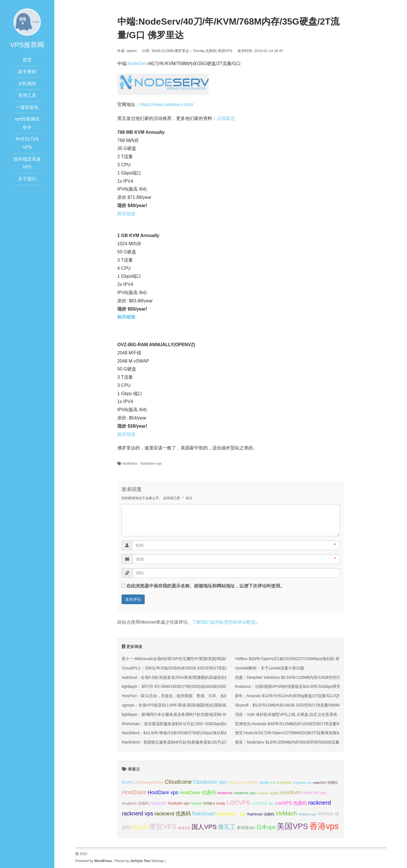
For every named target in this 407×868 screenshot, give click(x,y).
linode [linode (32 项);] (221, 804)
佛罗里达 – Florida (189, 51)
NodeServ (138, 63)
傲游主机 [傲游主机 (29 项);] (184, 828)
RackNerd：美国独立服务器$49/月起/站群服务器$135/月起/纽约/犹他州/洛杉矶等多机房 (199, 742)
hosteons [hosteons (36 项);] (225, 793)
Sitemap (157, 861)
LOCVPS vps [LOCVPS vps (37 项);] (263, 803)
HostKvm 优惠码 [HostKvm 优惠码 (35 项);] (135, 803)
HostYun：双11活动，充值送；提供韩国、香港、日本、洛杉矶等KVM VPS (188, 696)
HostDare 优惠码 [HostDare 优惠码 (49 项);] (198, 792)
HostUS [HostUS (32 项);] (197, 804)
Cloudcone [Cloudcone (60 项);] (178, 782)
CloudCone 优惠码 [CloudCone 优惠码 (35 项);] (243, 782)
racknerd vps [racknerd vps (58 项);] (138, 813)
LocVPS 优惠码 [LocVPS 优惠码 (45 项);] (291, 803)
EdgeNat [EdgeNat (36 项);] (284, 782)
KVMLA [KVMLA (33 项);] (209, 804)
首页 (27, 60)
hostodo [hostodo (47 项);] (158, 803)
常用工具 (27, 95)
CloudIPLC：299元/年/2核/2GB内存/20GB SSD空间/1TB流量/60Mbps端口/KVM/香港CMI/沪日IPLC (209, 668)
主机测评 (27, 84)
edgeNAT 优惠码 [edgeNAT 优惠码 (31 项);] (325, 783)
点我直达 (226, 118)
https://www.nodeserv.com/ (167, 105)
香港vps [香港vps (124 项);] (324, 826)
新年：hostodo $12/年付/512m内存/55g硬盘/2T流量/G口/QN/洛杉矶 (294, 696)
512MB (167, 51)
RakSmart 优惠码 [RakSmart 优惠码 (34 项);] (261, 814)
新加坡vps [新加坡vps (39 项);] (246, 828)
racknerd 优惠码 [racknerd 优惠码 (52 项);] (173, 814)
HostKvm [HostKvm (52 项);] (291, 792)
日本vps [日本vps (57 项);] (266, 827)
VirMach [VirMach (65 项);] (286, 813)
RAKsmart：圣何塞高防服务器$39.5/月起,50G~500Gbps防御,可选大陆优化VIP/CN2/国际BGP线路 (208, 724)
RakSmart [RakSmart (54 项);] (203, 814)
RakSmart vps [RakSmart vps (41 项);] (231, 814)
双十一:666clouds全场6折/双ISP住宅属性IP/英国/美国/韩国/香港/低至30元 (187, 659)
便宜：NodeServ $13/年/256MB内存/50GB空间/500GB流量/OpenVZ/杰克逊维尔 (305, 742)
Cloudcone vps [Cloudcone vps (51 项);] (210, 782)
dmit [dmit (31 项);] (273, 783)
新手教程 (27, 72)
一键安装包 (27, 107)
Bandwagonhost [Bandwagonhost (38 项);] (149, 782)
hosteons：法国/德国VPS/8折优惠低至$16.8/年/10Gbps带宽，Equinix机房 (300, 686)
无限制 (211, 51)
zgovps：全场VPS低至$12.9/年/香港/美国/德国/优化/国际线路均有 (180, 705)
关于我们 (27, 179)
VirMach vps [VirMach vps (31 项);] (307, 814)
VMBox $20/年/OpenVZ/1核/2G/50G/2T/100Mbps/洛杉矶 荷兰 (289, 659)
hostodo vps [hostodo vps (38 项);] (179, 803)
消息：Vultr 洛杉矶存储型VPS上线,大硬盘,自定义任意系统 (286, 714)
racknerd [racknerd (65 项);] (320, 803)
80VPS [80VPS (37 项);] (128, 782)
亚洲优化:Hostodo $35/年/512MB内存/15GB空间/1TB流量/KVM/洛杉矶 (297, 724)
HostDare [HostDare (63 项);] (134, 792)
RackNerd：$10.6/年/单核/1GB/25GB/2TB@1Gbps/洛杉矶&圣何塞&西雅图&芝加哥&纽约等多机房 (208, 733)
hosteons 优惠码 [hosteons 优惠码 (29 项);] (268, 793)
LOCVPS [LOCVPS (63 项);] (239, 803)
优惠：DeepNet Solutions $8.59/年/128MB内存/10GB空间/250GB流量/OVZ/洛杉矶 (308, 677)
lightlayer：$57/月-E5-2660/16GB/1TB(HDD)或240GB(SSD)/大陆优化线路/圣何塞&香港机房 (203, 686)
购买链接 (126, 214)
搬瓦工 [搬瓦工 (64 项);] (227, 827)
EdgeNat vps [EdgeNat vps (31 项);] (302, 783)
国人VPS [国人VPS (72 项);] (204, 827)
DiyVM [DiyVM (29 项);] (264, 783)
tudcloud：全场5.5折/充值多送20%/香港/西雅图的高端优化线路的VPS (183, 677)
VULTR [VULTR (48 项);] (140, 827)
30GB (156, 51)
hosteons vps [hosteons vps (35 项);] (245, 793)
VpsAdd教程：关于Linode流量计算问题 (269, 668)
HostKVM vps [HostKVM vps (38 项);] (314, 793)
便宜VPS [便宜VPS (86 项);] (163, 827)
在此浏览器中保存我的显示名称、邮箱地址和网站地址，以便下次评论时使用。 (205, 586)
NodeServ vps (151, 464)
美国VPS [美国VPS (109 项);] (292, 826)
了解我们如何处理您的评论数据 (224, 622)
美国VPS (225, 51)
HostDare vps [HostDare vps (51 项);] (163, 792)
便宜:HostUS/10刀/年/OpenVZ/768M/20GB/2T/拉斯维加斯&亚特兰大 (295, 733)
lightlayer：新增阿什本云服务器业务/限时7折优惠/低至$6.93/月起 (179, 714)
